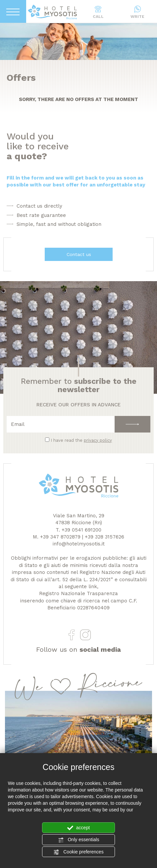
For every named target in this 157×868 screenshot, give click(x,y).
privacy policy (98, 440)
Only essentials (79, 840)
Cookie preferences (78, 852)
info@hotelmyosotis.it (79, 544)
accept (78, 828)
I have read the (81, 440)
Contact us (78, 254)
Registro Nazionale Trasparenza (78, 593)
